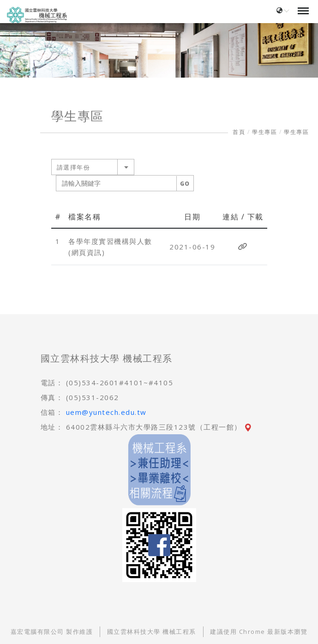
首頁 (239, 132)
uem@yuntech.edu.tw (106, 412)
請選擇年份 (74, 167)
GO (185, 184)
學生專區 (264, 132)
